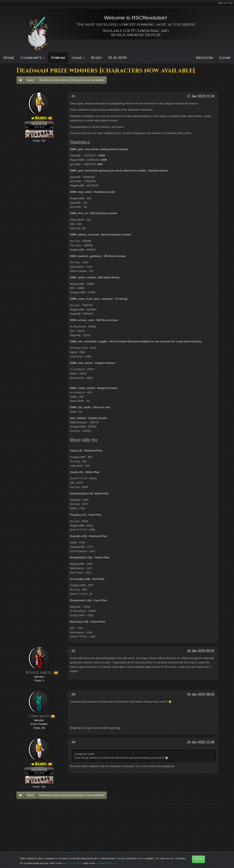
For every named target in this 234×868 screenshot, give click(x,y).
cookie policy (105, 863)
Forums (58, 58)
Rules (96, 58)
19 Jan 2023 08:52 (201, 694)
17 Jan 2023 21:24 (201, 96)
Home (9, 58)
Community (33, 58)
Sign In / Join (226, 3)
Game (78, 58)
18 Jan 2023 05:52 (201, 651)
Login (225, 58)
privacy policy (72, 863)
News (31, 80)
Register (204, 58)
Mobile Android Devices (136, 35)
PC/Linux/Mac (145, 31)
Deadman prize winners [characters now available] (72, 80)
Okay (198, 859)
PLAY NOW (118, 58)
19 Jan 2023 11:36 (201, 742)
